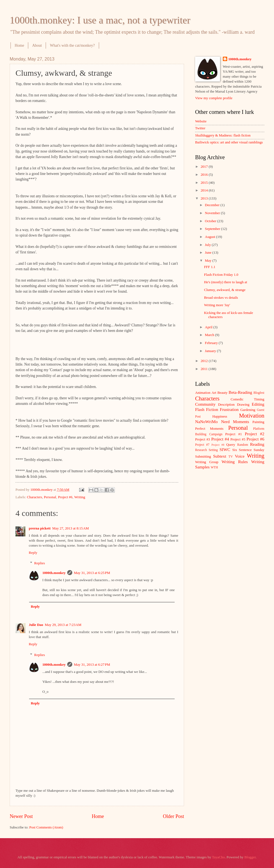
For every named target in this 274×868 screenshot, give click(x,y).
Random (243, 445)
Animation (203, 393)
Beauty (223, 393)
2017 (205, 167)
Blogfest (259, 393)
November (213, 213)
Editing (258, 404)
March (210, 335)
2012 (205, 361)
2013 (205, 198)
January (211, 351)
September (213, 229)
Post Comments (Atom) (46, 827)
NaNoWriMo (206, 422)
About (37, 45)
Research (201, 450)
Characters (34, 497)
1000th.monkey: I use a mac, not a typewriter (100, 20)
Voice (240, 456)
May (209, 261)
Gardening (248, 410)
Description (226, 405)
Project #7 (202, 445)
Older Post (173, 816)
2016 (205, 175)
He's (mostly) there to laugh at (226, 282)
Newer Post (21, 816)
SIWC (225, 449)
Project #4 (220, 439)
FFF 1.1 (210, 267)
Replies (40, 563)
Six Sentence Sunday (248, 450)
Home (19, 45)
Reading (257, 444)
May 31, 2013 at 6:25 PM (92, 573)
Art (214, 393)
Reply (33, 553)
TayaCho (218, 857)
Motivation (252, 416)
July (208, 245)
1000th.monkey (54, 573)
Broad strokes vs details (221, 298)
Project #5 (238, 439)
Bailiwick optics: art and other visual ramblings (229, 142)
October (211, 221)
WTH (214, 467)
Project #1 (234, 434)
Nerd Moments (235, 422)
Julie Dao (36, 625)
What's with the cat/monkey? (72, 45)
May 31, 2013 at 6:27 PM (92, 665)
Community (205, 404)
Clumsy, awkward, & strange (225, 290)
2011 (205, 369)
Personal (50, 497)
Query (231, 445)
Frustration (229, 409)
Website (201, 121)
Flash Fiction (207, 409)
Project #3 (203, 439)
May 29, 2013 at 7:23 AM (63, 625)
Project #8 (218, 445)
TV (231, 457)
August (210, 237)
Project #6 (65, 497)
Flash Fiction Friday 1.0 (221, 275)
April (209, 327)
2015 (205, 183)
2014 (205, 190)
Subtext (220, 456)
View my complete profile (214, 98)
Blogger (250, 857)
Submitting (203, 457)
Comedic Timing (247, 399)
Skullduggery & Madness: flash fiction (223, 135)
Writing (80, 497)
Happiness (220, 416)
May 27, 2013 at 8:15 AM (71, 528)
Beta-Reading (240, 392)
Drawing (243, 405)
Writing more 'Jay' (217, 305)
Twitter (200, 128)
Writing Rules (235, 462)
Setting (213, 450)
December (213, 205)
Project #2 (255, 434)
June (209, 253)
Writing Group (207, 462)
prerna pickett (40, 528)
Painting (258, 422)
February (212, 343)
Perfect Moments (209, 429)
